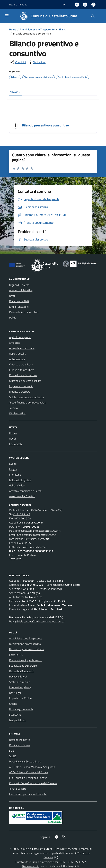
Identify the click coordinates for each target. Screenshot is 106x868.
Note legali (15, 693)
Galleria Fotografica (20, 480)
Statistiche (15, 715)
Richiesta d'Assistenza (22, 671)
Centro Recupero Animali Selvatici (28, 794)
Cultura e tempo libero (22, 370)
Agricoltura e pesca (20, 337)
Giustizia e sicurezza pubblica (25, 381)
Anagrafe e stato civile (22, 348)
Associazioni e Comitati (22, 496)
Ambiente (15, 343)
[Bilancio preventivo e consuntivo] (16, 125)
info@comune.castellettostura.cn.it (37, 535)
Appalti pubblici (18, 354)
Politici (13, 317)
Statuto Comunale (20, 682)
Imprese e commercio (21, 386)
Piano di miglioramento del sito (26, 649)
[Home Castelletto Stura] (47, 16)
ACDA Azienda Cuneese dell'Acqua (29, 772)
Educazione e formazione (23, 375)
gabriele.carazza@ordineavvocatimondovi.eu (39, 621)
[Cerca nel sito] (93, 16)
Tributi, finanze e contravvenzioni (28, 402)
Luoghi (13, 469)
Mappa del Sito (18, 720)
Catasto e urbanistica (21, 364)
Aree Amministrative (21, 290)
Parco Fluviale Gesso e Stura (25, 761)
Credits (13, 704)
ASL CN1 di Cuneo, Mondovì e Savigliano (32, 767)
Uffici (12, 296)
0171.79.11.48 (22, 514)
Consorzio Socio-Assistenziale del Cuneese (33, 783)
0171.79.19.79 (23, 518)
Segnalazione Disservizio (23, 666)
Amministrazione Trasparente (37, 29)
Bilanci (62, 29)
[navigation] (7, 16)
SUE (12, 751)
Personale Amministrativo (24, 312)
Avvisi (12, 439)
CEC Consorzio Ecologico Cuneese (28, 778)
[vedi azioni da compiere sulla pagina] (37, 62)
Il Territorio (15, 475)
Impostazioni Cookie (20, 698)
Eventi (13, 464)
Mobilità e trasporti (20, 392)
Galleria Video (17, 485)
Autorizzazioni (17, 359)
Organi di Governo (19, 285)
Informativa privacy (20, 687)
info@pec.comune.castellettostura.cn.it (38, 531)
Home (13, 29)
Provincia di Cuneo (19, 745)
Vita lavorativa (17, 413)
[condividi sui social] (18, 62)
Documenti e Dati (19, 301)
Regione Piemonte (20, 740)
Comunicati (15, 444)
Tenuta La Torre (18, 789)
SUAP (12, 756)
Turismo (13, 408)
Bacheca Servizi (18, 676)
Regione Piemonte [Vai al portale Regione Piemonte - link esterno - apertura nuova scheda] (18, 5)
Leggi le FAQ (16, 655)
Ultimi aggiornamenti (21, 709)
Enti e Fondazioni (19, 307)
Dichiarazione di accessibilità (25, 644)
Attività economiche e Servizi (26, 491)
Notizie (13, 433)
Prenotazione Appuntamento (26, 660)
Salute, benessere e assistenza (26, 397)
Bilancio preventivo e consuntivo (45, 125)
